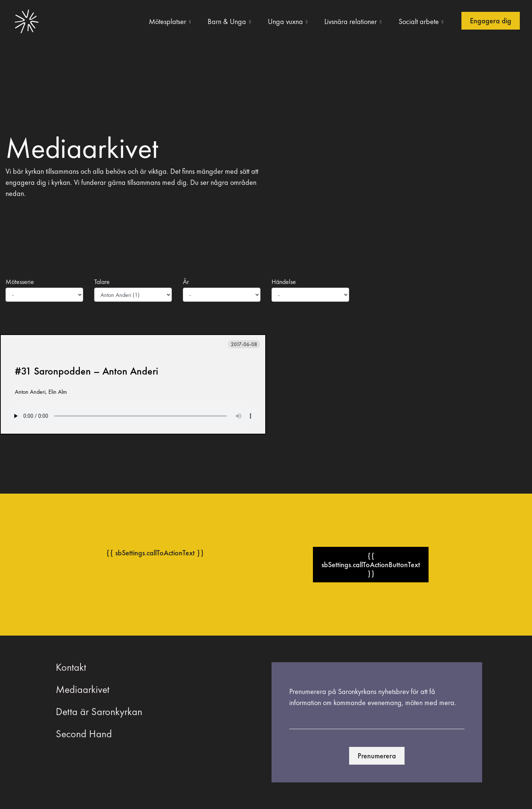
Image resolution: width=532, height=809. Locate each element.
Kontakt (71, 667)
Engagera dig (491, 21)
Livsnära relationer (351, 21)
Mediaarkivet (83, 689)
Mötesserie (20, 282)
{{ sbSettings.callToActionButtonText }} (371, 565)
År (186, 282)
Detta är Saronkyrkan (99, 712)
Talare (102, 282)
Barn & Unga (227, 21)
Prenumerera (377, 756)
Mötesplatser (168, 21)
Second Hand (84, 734)
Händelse (284, 282)
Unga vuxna (285, 21)
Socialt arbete (419, 21)
